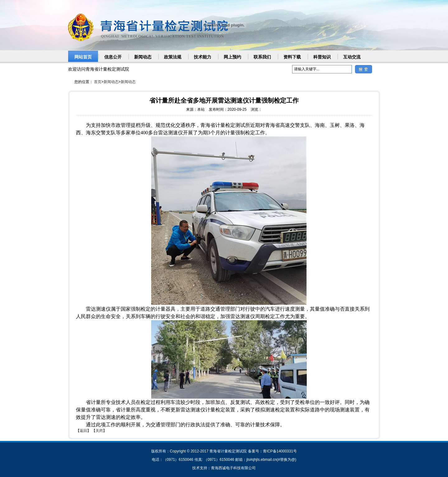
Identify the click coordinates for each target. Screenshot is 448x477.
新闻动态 (143, 57)
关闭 (99, 431)
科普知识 (322, 57)
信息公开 (113, 57)
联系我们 (262, 57)
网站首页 (83, 57)
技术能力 (203, 57)
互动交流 (352, 57)
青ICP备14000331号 (280, 451)
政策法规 (173, 57)
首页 (98, 82)
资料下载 (292, 57)
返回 (83, 431)
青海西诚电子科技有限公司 (233, 468)
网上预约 (232, 57)
